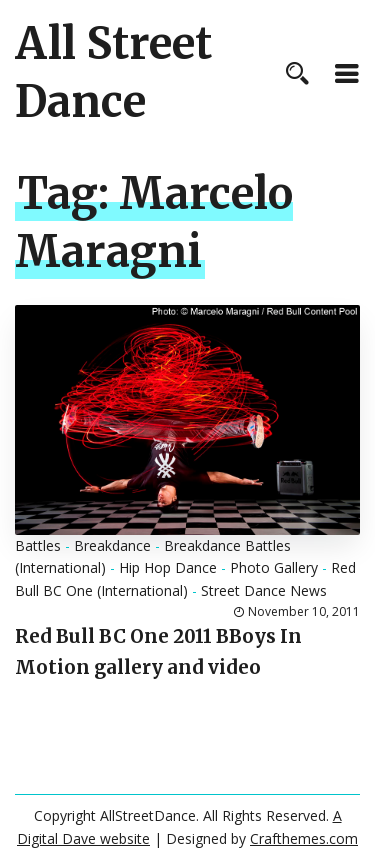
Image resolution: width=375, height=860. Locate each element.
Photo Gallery (274, 567)
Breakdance (112, 545)
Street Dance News (264, 590)
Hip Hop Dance (168, 567)
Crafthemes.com (304, 838)
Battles (38, 545)
